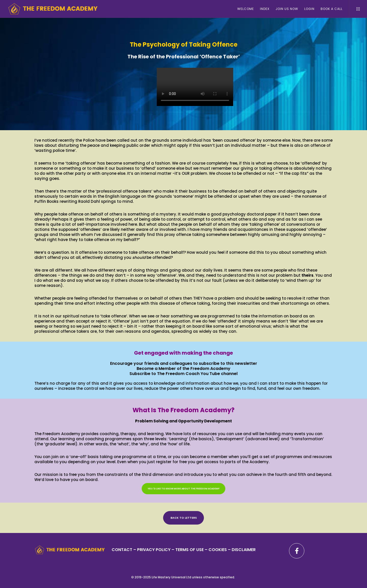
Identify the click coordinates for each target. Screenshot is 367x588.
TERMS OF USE (189, 550)
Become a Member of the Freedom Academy (183, 369)
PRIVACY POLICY (154, 550)
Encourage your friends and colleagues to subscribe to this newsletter (184, 363)
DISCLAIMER (244, 550)
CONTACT (122, 550)
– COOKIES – (218, 550)
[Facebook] (297, 551)
